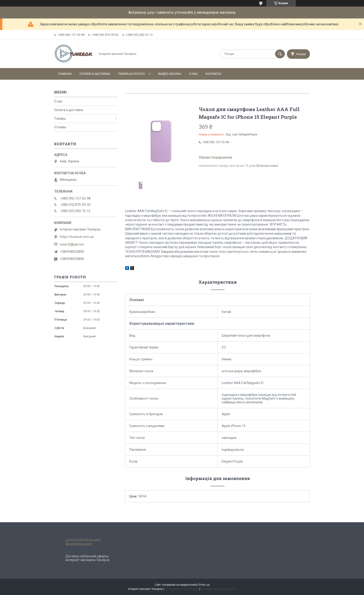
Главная (65, 74)
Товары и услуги (131, 74)
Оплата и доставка (95, 74)
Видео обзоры (170, 74)
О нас (193, 74)
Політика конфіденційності (219, 589)
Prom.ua (204, 585)
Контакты (213, 74)
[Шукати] (280, 54)
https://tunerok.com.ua (77, 237)
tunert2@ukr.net (72, 244)
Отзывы (60, 127)
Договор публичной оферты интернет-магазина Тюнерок (88, 558)
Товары (60, 118)
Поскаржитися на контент (182, 589)
